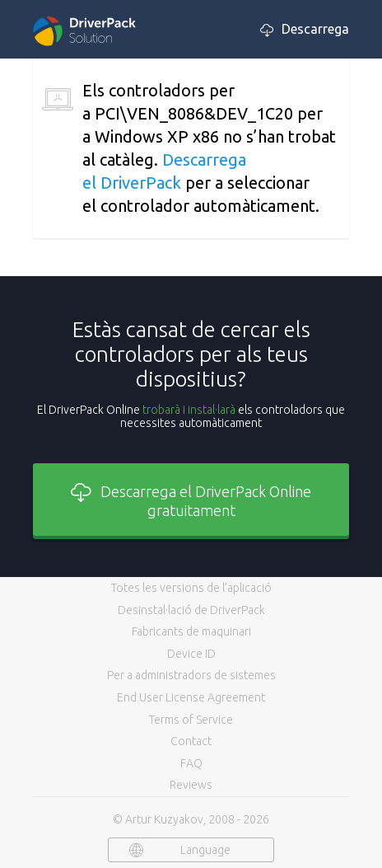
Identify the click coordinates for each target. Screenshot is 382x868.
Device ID (191, 654)
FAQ (191, 763)
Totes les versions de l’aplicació (191, 588)
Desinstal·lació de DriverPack (191, 610)
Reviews (191, 785)
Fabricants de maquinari (191, 631)
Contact (191, 741)
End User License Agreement (191, 697)
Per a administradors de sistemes (191, 675)
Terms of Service (191, 720)
